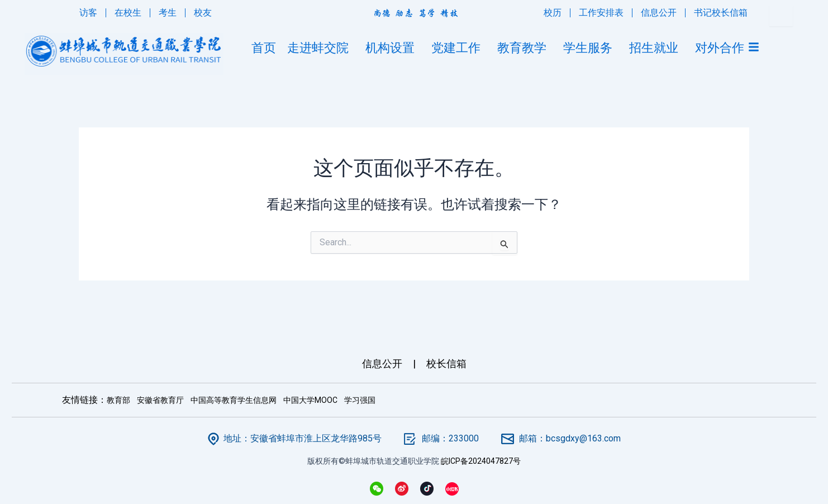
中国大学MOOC (310, 400)
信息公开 (659, 13)
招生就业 (656, 48)
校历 (553, 13)
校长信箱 (446, 363)
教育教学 (525, 48)
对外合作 (720, 48)
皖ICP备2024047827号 (481, 461)
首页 (264, 48)
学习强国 (360, 400)
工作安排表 (601, 13)
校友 (203, 13)
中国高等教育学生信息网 (234, 400)
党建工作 (459, 48)
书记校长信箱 (721, 13)
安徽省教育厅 (160, 400)
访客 (88, 13)
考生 (168, 13)
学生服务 (591, 48)
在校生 (128, 13)
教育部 (118, 400)
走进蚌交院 (321, 48)
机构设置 (393, 48)
